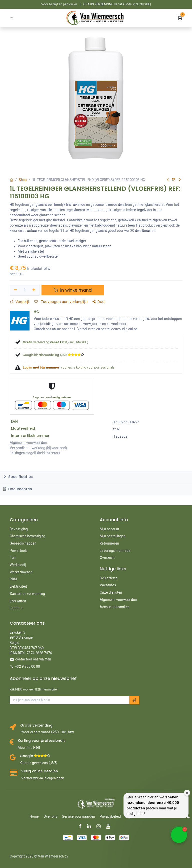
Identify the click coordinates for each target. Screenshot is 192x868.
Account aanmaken (115, 607)
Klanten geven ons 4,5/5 (38, 763)
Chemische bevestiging (27, 536)
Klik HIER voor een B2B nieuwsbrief (34, 689)
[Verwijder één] (15, 290)
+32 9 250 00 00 (28, 666)
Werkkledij (18, 565)
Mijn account (109, 529)
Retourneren (109, 543)
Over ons (50, 816)
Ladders (16, 608)
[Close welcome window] (187, 793)
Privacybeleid (110, 816)
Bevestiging (19, 529)
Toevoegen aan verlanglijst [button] (61, 302)
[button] (134, 700)
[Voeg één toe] (34, 290)
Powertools (19, 551)
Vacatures (108, 585)
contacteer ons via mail (33, 659)
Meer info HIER (29, 748)
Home (34, 816)
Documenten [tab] (18, 489)
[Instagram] (100, 826)
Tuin (13, 558)
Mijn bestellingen (113, 536)
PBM (13, 579)
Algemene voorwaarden (118, 600)
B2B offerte (109, 578)
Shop (23, 180)
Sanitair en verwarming (27, 594)
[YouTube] (110, 826)
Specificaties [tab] (18, 477)
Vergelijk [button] (20, 302)
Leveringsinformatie (115, 551)
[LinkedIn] (91, 826)
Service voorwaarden (78, 816)
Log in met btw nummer (41, 367)
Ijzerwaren (18, 601)
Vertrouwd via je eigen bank (43, 778)
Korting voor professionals (42, 741)
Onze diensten (111, 592)
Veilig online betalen (40, 771)
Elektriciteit (18, 586)
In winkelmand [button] (73, 290)
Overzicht (107, 558)
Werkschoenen (21, 572)
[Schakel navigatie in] (11, 18)
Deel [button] (99, 302)
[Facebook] (82, 826)
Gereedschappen (23, 543)
